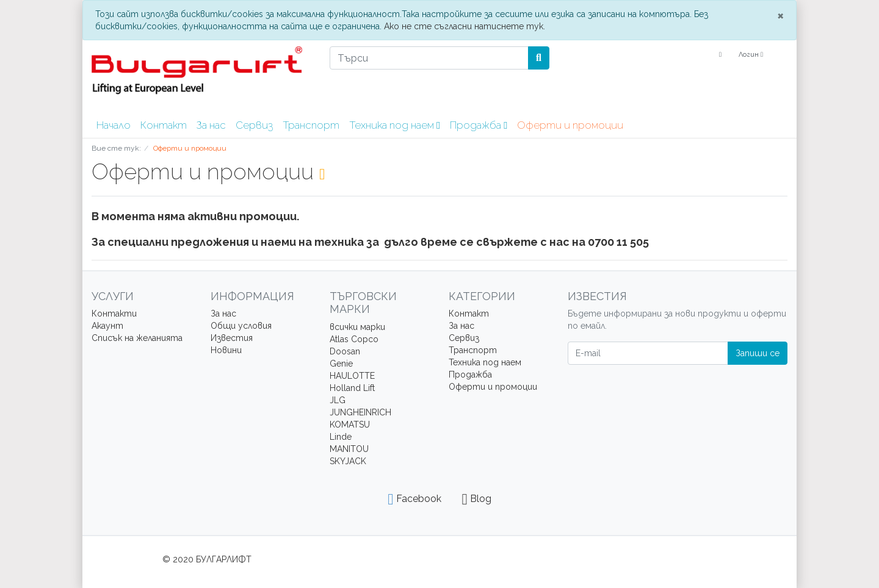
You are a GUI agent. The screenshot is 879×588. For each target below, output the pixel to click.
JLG (338, 400)
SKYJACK (348, 461)
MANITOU (349, 449)
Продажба (479, 125)
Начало (114, 125)
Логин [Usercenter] (751, 55)
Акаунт (107, 326)
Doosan (345, 351)
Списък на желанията (137, 338)
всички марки (357, 327)
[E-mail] (648, 353)
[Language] (719, 55)
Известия (232, 338)
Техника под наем (395, 125)
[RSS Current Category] (322, 174)
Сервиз (254, 125)
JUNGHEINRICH (360, 412)
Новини (226, 350)
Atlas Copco (354, 339)
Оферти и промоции (570, 125)
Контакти (114, 314)
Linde (341, 437)
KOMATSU (350, 425)
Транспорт (311, 125)
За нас (211, 125)
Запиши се (758, 353)
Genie (341, 364)
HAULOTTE (352, 376)
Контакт (164, 125)
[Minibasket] (780, 55)
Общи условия (241, 326)
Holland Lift (352, 388)
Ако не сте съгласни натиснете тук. (465, 26)
